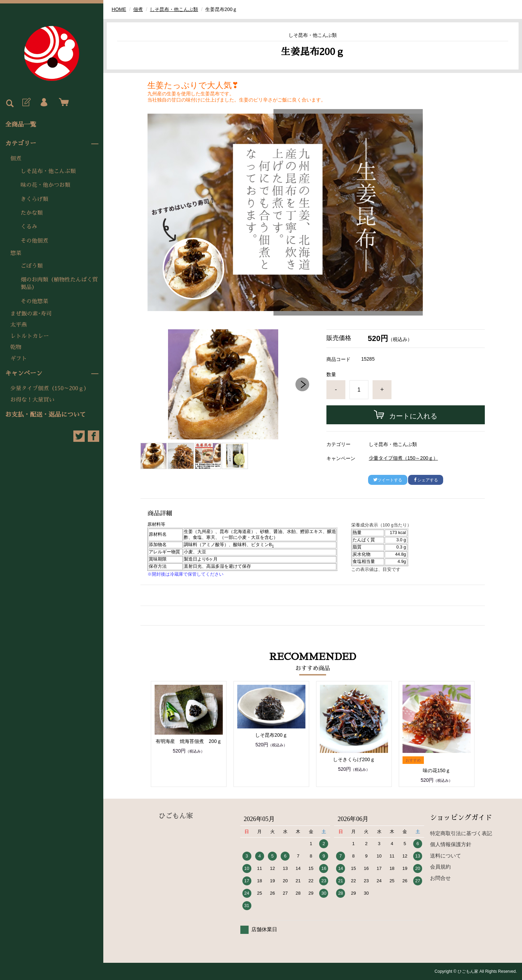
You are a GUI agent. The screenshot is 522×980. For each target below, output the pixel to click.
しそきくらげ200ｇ (354, 759)
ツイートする (388, 480)
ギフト (19, 359)
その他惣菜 (34, 301)
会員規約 (440, 867)
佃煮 (16, 159)
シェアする (426, 480)
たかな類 (32, 213)
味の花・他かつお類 (45, 185)
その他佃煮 (34, 241)
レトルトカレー (30, 336)
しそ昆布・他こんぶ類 (48, 171)
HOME (119, 9)
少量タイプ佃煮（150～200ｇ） (50, 388)
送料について (446, 856)
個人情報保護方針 (451, 844)
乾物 (16, 347)
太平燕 (19, 325)
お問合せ (440, 878)
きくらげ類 (34, 199)
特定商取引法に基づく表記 (461, 833)
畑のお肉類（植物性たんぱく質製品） (59, 284)
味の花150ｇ (436, 770)
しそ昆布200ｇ (271, 735)
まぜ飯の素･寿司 (31, 314)
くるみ (29, 227)
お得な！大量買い (32, 400)
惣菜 (16, 253)
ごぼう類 (32, 266)
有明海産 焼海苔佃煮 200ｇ (189, 741)
